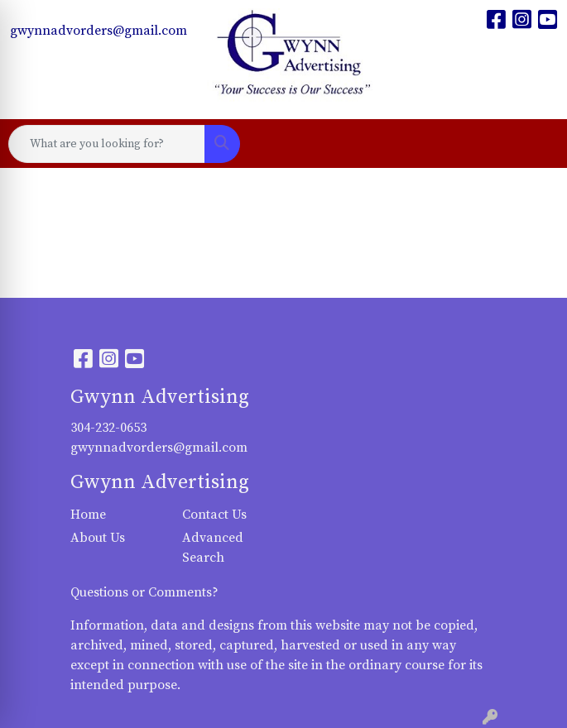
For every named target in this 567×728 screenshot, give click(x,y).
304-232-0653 (108, 428)
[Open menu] (534, 144)
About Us (98, 538)
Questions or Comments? (144, 592)
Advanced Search (213, 548)
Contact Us (214, 515)
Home (88, 515)
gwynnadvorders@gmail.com (99, 31)
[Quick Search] (107, 144)
